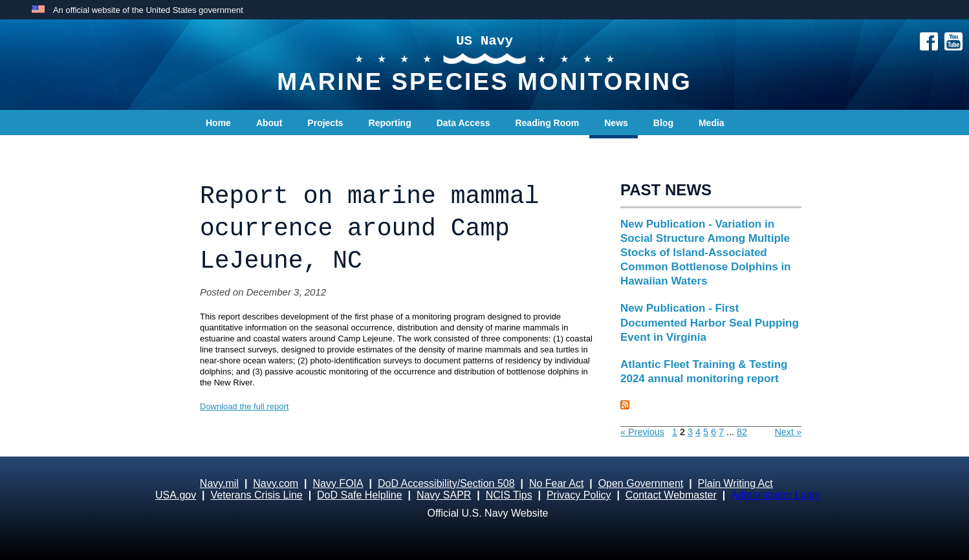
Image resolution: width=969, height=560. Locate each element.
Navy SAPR (444, 495)
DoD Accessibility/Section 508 (446, 483)
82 (742, 432)
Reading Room (547, 123)
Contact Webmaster (671, 495)
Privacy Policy (579, 495)
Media (712, 123)
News (616, 123)
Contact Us (230, 149)
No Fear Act (556, 483)
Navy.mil (219, 483)
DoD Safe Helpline (360, 495)
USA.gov (176, 495)
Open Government (641, 483)
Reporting (390, 123)
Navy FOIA (338, 483)
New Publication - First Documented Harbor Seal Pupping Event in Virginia (710, 322)
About (269, 123)
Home (218, 123)
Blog (663, 123)
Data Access (463, 123)
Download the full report (244, 406)
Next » (788, 432)
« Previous (642, 432)
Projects (325, 123)
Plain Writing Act (735, 483)
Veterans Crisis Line (256, 495)
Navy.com (276, 483)
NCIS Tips (509, 495)
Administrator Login (776, 495)
